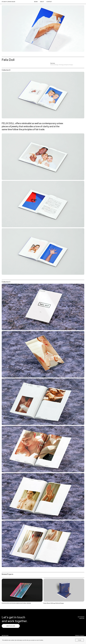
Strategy (61, 65)
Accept (80, 640)
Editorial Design (54, 65)
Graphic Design (69, 65)
